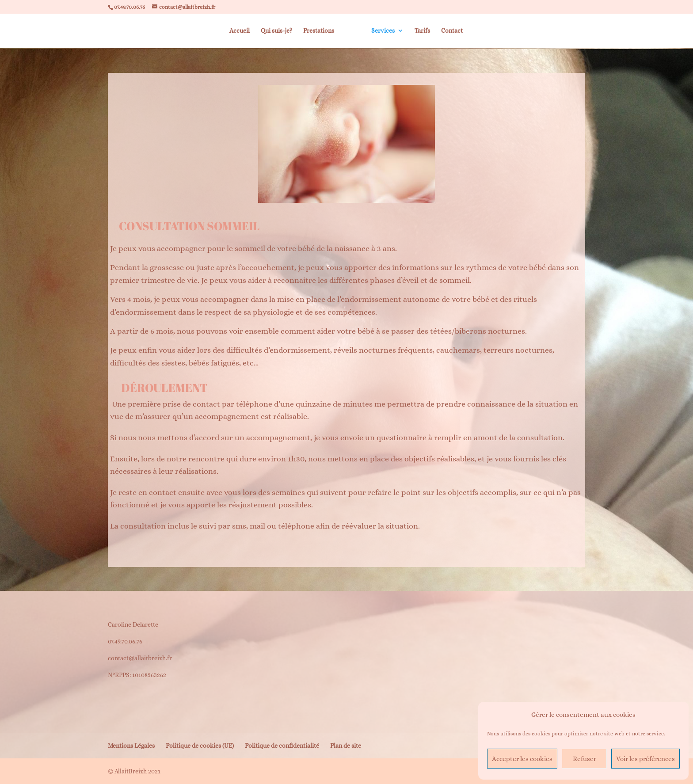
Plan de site (346, 746)
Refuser (584, 759)
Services (383, 31)
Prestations (318, 31)
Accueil (239, 31)
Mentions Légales (131, 746)
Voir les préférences (645, 759)
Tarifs (423, 31)
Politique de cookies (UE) (200, 746)
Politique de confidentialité (282, 746)
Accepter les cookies (522, 759)
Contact (452, 31)
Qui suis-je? (276, 31)
